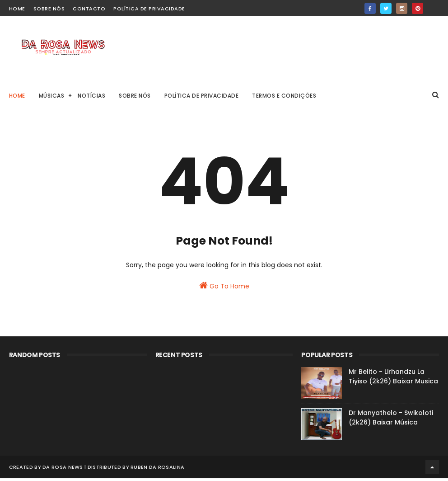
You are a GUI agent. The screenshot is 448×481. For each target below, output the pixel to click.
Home (17, 96)
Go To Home (224, 293)
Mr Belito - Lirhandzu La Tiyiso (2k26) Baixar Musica (393, 381)
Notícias (91, 96)
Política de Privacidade (149, 9)
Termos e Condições (284, 96)
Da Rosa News (63, 470)
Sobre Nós (49, 9)
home (17, 9)
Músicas (52, 96)
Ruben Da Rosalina (157, 470)
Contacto (89, 9)
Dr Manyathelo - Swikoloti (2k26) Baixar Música (391, 422)
